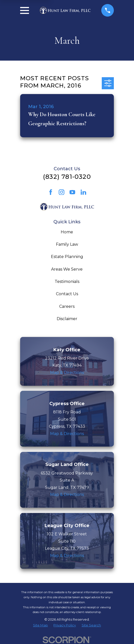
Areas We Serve (67, 269)
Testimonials (67, 282)
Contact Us (67, 294)
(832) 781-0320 (67, 177)
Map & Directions (67, 373)
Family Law (67, 244)
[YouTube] (72, 192)
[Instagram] (61, 192)
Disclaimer (67, 319)
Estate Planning (67, 257)
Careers (67, 306)
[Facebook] (51, 192)
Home (67, 232)
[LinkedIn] (83, 192)
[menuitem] (40, 625)
